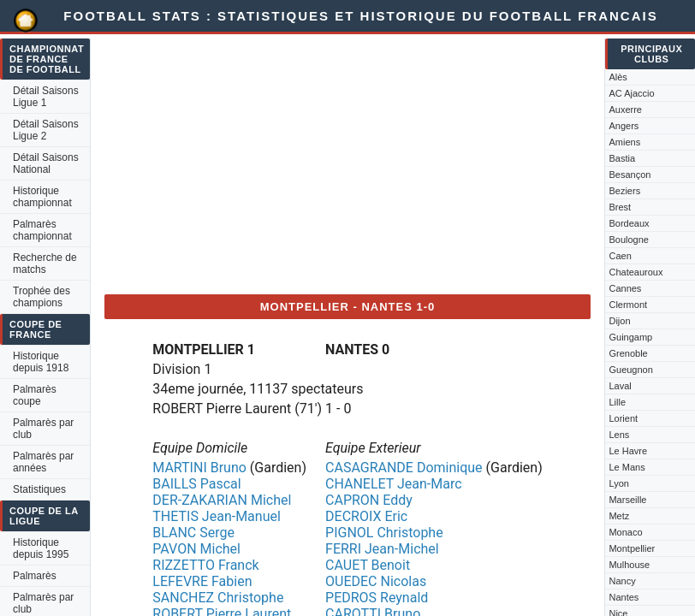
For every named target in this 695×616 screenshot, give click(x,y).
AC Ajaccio (631, 93)
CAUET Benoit (368, 565)
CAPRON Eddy (369, 500)
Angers (624, 126)
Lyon (618, 483)
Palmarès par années (43, 462)
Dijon (619, 321)
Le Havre (628, 451)
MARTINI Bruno (199, 468)
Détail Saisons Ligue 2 (46, 130)
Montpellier (632, 548)
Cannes (625, 288)
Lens (619, 435)
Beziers (624, 191)
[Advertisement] (347, 161)
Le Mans (627, 467)
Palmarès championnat (42, 230)
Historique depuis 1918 (41, 362)
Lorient (623, 418)
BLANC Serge (193, 533)
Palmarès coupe (35, 395)
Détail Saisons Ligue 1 (46, 97)
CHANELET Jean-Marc (394, 484)
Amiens (624, 142)
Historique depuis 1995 (41, 548)
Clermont (628, 305)
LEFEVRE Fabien (202, 581)
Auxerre (625, 110)
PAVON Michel (196, 549)
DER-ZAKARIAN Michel (222, 500)
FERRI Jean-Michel (382, 549)
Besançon (630, 175)
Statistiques (39, 489)
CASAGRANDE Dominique (404, 468)
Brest (620, 207)
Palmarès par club (43, 429)
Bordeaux (629, 223)
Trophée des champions (42, 297)
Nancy (622, 581)
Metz (619, 516)
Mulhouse (629, 565)
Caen (620, 256)
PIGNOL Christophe (384, 533)
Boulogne (629, 240)
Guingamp (630, 337)
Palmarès (35, 576)
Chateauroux (636, 272)
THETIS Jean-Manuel (217, 516)
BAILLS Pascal (196, 484)
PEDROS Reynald (377, 598)
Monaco (625, 532)
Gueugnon (630, 370)
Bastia (622, 158)
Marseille (627, 500)
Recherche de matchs (45, 264)
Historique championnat (42, 197)
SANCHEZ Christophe (218, 598)
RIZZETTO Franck (205, 565)
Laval (620, 386)
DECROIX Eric (366, 516)
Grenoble (628, 353)
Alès (618, 77)
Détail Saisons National (46, 163)
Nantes (624, 597)
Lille (617, 402)
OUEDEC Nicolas (376, 581)
